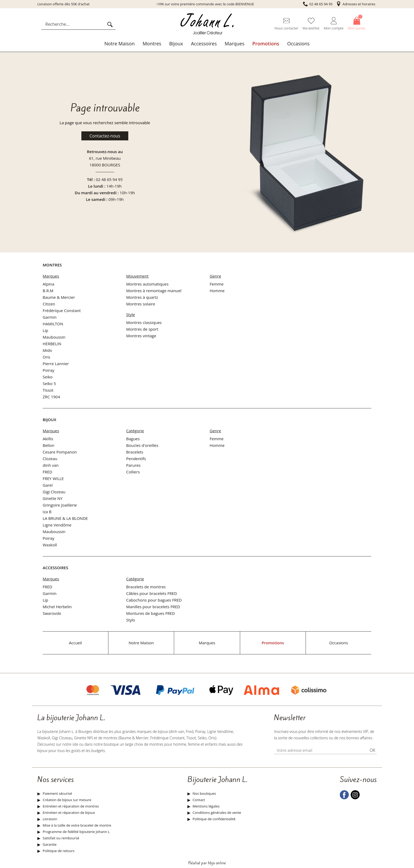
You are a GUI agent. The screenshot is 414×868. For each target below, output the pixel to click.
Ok (372, 750)
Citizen (49, 304)
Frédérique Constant (62, 310)
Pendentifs (136, 459)
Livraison (50, 819)
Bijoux (176, 44)
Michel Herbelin (57, 607)
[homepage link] (207, 24)
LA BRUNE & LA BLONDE (65, 518)
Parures (133, 465)
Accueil (75, 643)
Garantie (50, 844)
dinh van (51, 465)
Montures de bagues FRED (151, 613)
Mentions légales (206, 806)
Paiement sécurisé (57, 793)
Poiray (49, 370)
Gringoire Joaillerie (60, 505)
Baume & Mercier (59, 297)
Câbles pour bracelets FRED (152, 593)
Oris (47, 357)
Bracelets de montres (146, 587)
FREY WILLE (53, 478)
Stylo (131, 620)
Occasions (298, 44)
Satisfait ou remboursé (61, 838)
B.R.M (48, 291)
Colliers (133, 472)
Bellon (49, 445)
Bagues (133, 439)
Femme (217, 284)
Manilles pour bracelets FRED (153, 607)
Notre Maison (120, 44)
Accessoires (204, 44)
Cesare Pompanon (60, 452)
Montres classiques (144, 322)
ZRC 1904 (51, 397)
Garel (48, 485)
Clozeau (50, 459)
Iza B (47, 512)
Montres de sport (142, 329)
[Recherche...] (74, 24)
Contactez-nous (105, 136)
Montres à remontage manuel (154, 291)
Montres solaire (141, 304)
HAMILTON (53, 324)
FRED (47, 472)
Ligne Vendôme (57, 525)
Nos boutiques (204, 793)
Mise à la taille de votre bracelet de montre (77, 825)
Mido (47, 350)
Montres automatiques (147, 284)
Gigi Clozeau (54, 492)
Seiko (48, 377)
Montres (152, 44)
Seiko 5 (49, 383)
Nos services (56, 780)
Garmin (50, 317)
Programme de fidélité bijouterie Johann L (76, 832)
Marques (235, 44)
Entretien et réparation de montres (71, 806)
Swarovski (52, 613)
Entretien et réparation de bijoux (69, 813)
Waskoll (50, 545)
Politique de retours (59, 851)
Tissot (48, 390)
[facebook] (344, 798)
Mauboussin (54, 337)
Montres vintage (141, 336)
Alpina (49, 284)
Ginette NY (53, 498)
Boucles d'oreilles (142, 445)
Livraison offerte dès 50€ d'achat (63, 4)
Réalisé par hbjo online (207, 863)
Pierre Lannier (56, 364)
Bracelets (135, 452)
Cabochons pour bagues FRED (154, 600)
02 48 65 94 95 (109, 179)
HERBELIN (52, 344)
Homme (217, 291)
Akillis (48, 439)
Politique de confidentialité (214, 819)
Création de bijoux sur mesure (67, 800)
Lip (45, 330)
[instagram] (355, 798)
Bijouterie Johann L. (217, 780)
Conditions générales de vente (217, 813)
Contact (199, 800)
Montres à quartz (142, 297)
